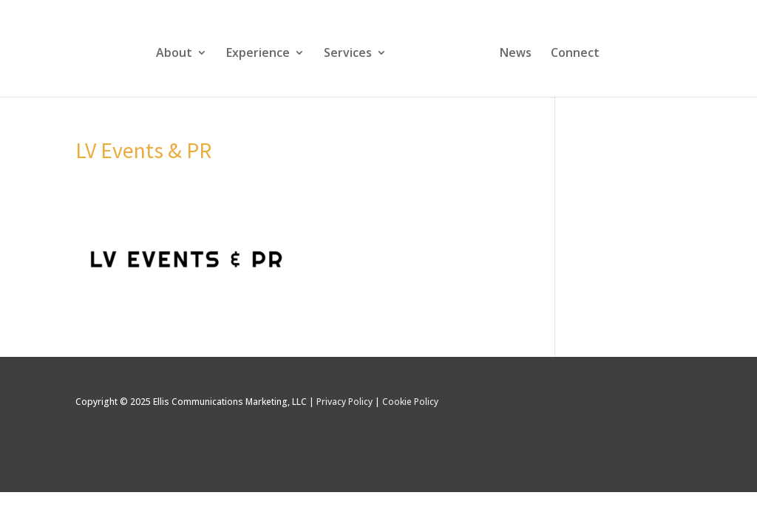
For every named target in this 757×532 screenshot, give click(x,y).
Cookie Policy (410, 402)
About (174, 54)
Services (348, 54)
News (516, 54)
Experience (258, 54)
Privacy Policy (344, 402)
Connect (575, 54)
